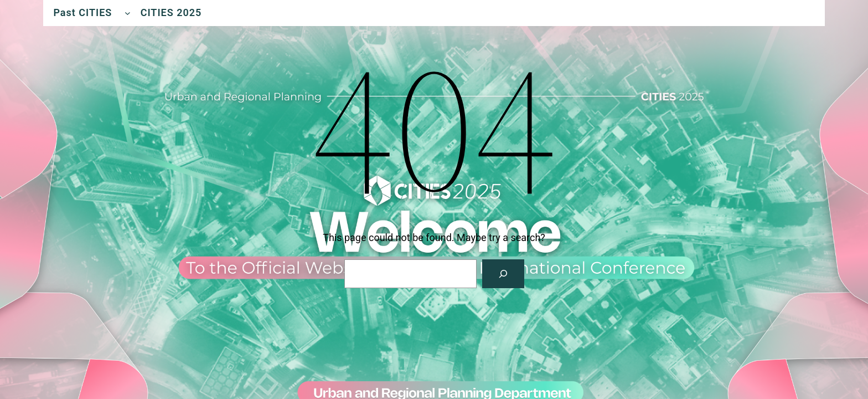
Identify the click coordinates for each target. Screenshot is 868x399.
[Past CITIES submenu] (128, 13)
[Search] (503, 274)
